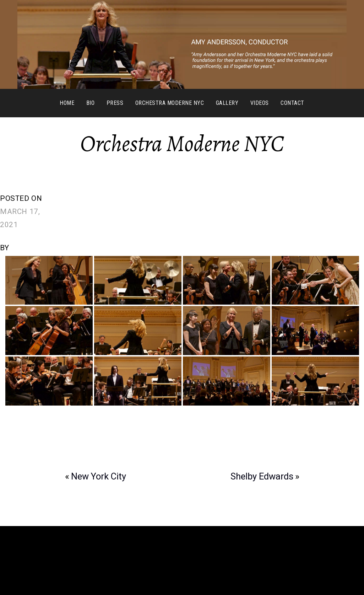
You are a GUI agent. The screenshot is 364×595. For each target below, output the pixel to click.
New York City (99, 476)
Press (115, 103)
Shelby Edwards (262, 476)
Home (67, 103)
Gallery (227, 103)
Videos (260, 103)
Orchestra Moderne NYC (170, 103)
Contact (292, 103)
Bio (90, 103)
